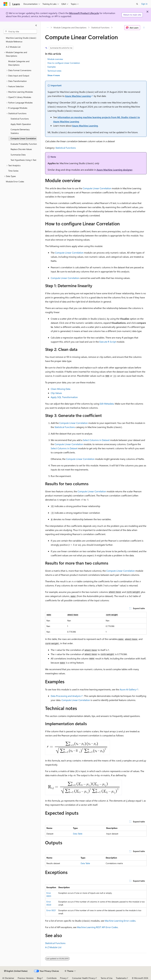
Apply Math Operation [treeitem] (21, 124)
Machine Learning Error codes (120, 921)
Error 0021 (51, 910)
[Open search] (137, 4)
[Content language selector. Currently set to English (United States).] (16, 971)
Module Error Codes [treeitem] (15, 181)
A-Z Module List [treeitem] (13, 47)
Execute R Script (108, 342)
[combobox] (20, 32)
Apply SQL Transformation (64, 397)
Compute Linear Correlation (97, 188)
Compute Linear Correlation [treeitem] (23, 138)
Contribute (52, 978)
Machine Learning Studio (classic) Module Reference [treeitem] (21, 40)
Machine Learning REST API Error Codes (97, 927)
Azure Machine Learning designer (115, 170)
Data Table (78, 834)
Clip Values (56, 393)
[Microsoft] (5, 4)
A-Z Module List (53, 947)
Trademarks (121, 978)
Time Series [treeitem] (13, 171)
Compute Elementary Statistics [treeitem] (20, 131)
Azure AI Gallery (128, 689)
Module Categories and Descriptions (70, 28)
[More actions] (144, 28)
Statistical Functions (100, 28)
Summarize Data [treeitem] (18, 155)
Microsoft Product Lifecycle (84, 13)
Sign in (144, 4)
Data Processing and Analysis (66, 696)
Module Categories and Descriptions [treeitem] (19, 63)
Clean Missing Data (61, 389)
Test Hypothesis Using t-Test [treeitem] (23, 160)
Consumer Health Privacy (84, 978)
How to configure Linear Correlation (64, 63)
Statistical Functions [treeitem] (20, 119)
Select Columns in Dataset (96, 440)
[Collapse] (36, 25)
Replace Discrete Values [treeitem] (21, 149)
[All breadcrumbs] (48, 28)
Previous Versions (26, 978)
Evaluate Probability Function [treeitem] (24, 144)
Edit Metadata (107, 404)
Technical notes (54, 71)
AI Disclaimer (8, 978)
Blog (39, 978)
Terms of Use (107, 978)
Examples (52, 67)
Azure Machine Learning (78, 96)
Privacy (63, 978)
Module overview (55, 59)
